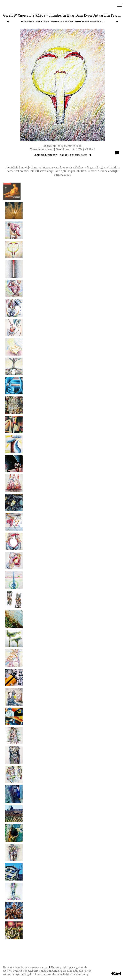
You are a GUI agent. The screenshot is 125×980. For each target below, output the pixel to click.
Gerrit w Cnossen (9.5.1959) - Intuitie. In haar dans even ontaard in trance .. (64, 15)
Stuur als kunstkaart (63, 155)
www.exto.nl (43, 967)
